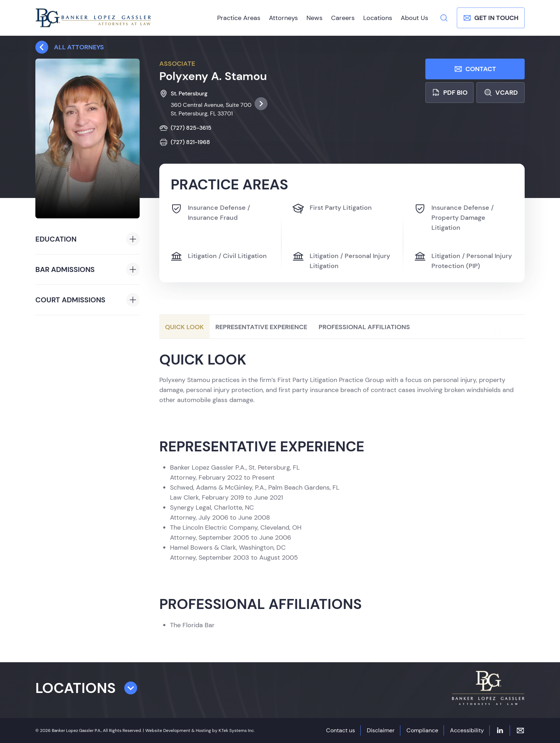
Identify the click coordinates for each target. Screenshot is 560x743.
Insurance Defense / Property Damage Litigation (454, 217)
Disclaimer (381, 730)
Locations (378, 18)
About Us (414, 18)
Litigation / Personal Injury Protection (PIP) (463, 261)
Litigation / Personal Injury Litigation (341, 261)
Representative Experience (261, 327)
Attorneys (283, 18)
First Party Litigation (332, 208)
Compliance (422, 730)
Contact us (341, 730)
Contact (475, 69)
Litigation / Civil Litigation (219, 257)
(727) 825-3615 (185, 128)
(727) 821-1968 (185, 142)
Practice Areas (239, 18)
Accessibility (467, 730)
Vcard (501, 93)
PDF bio (449, 93)
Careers (343, 18)
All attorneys (70, 47)
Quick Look (184, 327)
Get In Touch (491, 18)
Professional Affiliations (364, 327)
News (314, 18)
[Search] (444, 18)
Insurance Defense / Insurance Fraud (210, 212)
